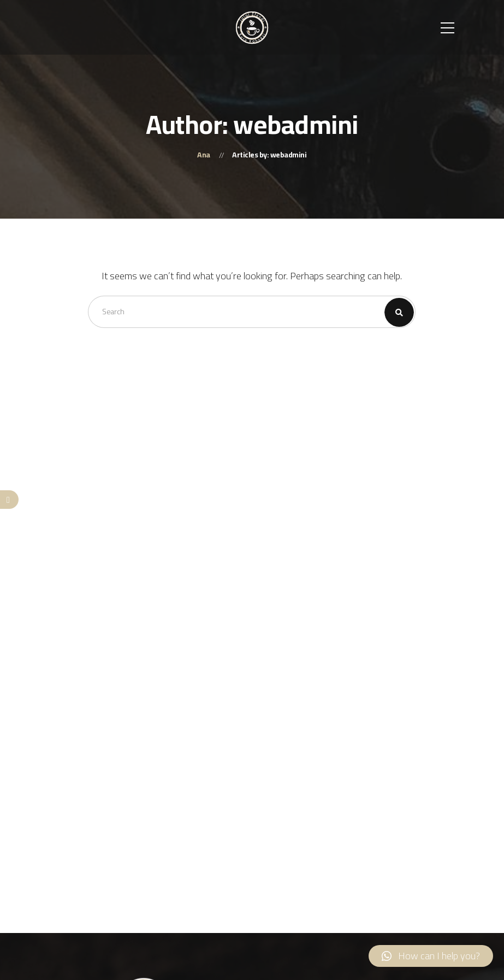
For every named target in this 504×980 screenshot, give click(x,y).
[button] (431, 956)
